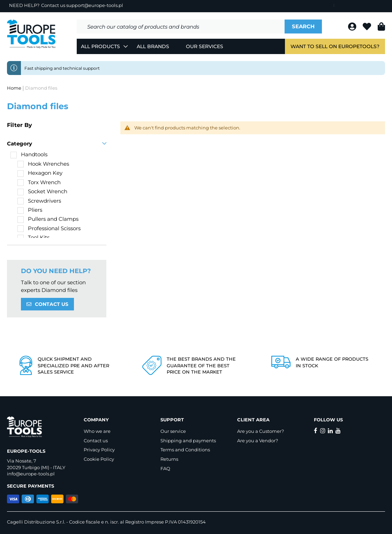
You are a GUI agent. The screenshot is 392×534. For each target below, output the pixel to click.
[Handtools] (29, 154)
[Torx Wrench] (39, 182)
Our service (173, 431)
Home (15, 88)
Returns (169, 459)
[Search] (303, 27)
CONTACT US (52, 304)
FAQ (165, 468)
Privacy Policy (99, 450)
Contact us (96, 441)
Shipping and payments (188, 441)
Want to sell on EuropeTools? (335, 46)
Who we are (97, 431)
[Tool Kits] (33, 237)
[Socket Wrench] (42, 191)
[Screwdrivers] (39, 201)
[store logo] (31, 34)
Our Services (205, 46)
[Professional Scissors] (49, 228)
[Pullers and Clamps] (48, 219)
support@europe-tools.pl (95, 5)
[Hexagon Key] (40, 173)
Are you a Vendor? (258, 441)
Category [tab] (20, 144)
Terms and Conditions (185, 450)
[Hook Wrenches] (43, 164)
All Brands (153, 46)
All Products (100, 46)
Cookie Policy (99, 459)
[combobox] (181, 27)
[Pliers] (30, 210)
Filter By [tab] (20, 125)
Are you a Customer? (261, 431)
